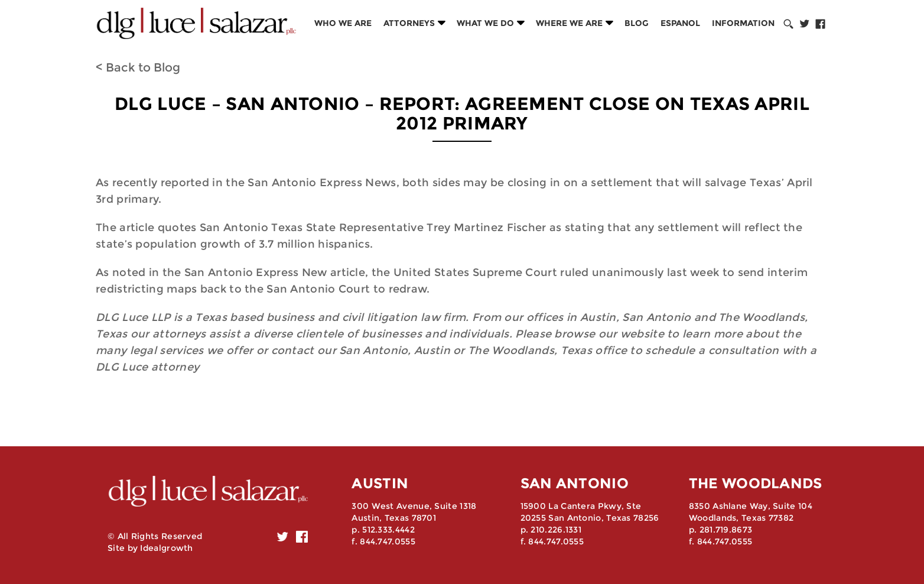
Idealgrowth (166, 548)
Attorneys (409, 23)
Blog (637, 23)
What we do (485, 23)
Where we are (569, 23)
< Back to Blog (138, 67)
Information (743, 23)
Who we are (343, 23)
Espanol (680, 23)
